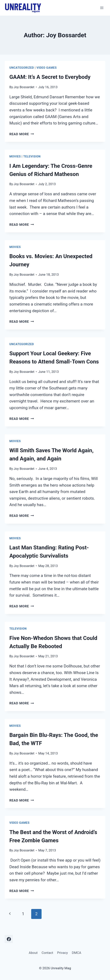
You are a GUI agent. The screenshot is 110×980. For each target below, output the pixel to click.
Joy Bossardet (24, 87)
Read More (22, 134)
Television (32, 156)
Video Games (47, 68)
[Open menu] (102, 8)
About (33, 953)
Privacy (63, 953)
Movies (15, 156)
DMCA (76, 953)
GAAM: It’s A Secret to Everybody (50, 77)
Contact (47, 953)
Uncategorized (22, 68)
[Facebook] (9, 939)
